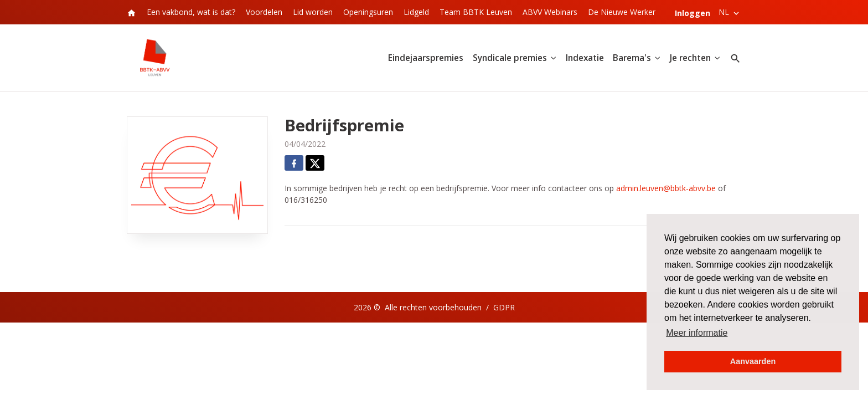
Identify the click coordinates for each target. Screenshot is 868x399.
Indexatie (585, 58)
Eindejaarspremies (426, 58)
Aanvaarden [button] (753, 361)
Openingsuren (368, 12)
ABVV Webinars (550, 12)
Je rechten (690, 58)
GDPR (504, 307)
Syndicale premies (510, 58)
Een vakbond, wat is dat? (191, 12)
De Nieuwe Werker (622, 12)
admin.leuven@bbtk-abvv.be (667, 188)
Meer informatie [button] (697, 333)
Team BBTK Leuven (476, 12)
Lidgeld (416, 12)
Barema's (632, 58)
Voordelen (264, 12)
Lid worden (313, 12)
